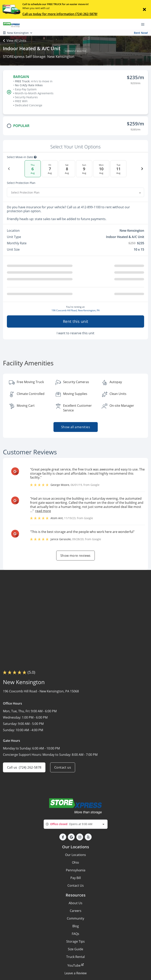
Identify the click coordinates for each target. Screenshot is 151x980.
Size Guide (75, 949)
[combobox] (75, 192)
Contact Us (76, 886)
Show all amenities (75, 427)
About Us (75, 903)
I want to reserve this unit (75, 333)
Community (75, 918)
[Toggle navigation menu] (144, 24)
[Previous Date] (9, 169)
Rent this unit (76, 321)
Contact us (63, 767)
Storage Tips (75, 941)
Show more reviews (75, 556)
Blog (76, 926)
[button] (63, 837)
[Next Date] (142, 169)
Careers (76, 911)
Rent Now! (141, 33)
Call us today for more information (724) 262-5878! (60, 14)
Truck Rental (75, 957)
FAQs (75, 934)
